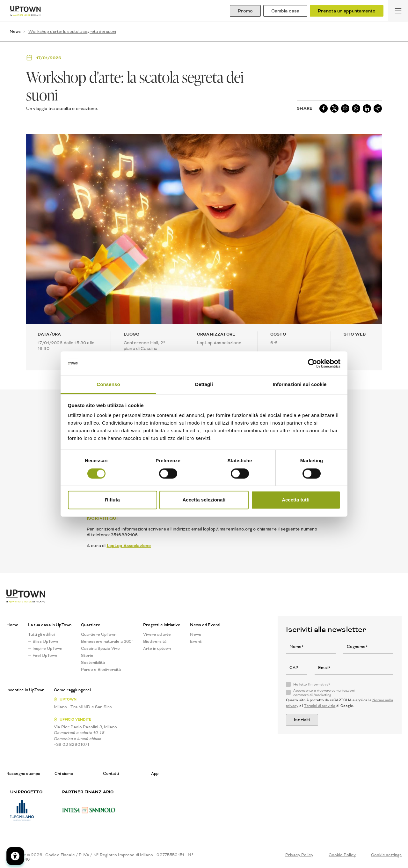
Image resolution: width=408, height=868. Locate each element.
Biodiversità (155, 642)
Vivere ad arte (157, 634)
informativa (319, 684)
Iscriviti (302, 720)
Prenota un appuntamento (347, 11)
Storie (87, 656)
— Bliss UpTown (43, 642)
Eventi (196, 642)
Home (12, 625)
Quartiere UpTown (99, 634)
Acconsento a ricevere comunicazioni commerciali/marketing (324, 693)
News (15, 31)
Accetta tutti (296, 500)
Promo (245, 11)
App (155, 773)
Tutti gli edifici (41, 634)
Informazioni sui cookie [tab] (300, 385)
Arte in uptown (157, 649)
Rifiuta (112, 500)
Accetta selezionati (204, 500)
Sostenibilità (93, 663)
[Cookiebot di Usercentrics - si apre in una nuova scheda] (313, 363)
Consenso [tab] (108, 385)
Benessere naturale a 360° (107, 642)
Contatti (111, 773)
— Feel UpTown (43, 656)
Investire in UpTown (25, 690)
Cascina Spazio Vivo (100, 649)
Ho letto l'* (312, 685)
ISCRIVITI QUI (102, 518)
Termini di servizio (320, 706)
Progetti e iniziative (162, 625)
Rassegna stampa (23, 773)
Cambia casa (285, 11)
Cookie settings (386, 855)
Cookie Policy (342, 855)
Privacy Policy (299, 855)
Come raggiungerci (72, 690)
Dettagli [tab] (204, 385)
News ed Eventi (205, 625)
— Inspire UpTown (45, 649)
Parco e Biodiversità (101, 670)
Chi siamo (64, 773)
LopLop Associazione (129, 545)
